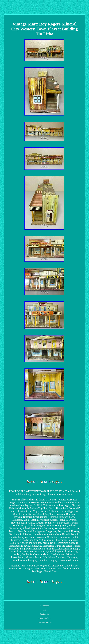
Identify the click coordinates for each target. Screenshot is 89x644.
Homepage (44, 606)
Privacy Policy (44, 618)
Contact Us (44, 614)
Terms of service (44, 622)
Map (45, 610)
